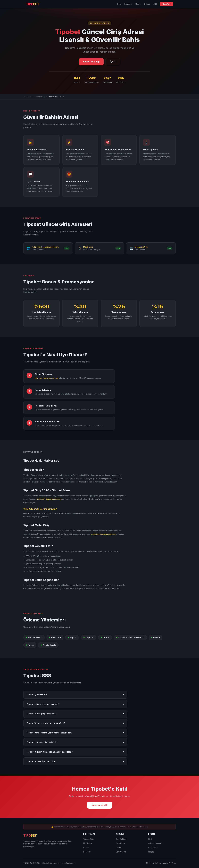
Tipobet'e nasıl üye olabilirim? (75, 761)
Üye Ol (113, 62)
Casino (119, 848)
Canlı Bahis (120, 843)
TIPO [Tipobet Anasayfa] (33, 4)
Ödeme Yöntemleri (156, 843)
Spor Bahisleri (121, 839)
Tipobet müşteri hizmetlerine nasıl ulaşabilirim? (75, 752)
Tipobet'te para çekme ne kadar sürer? (75, 723)
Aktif (67, 248)
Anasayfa (27, 96)
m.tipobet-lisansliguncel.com (46, 378)
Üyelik (138, 4)
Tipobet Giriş (40, 96)
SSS (155, 4)
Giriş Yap (167, 4)
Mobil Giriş (88, 843)
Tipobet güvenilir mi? (75, 695)
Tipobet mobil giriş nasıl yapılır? (75, 714)
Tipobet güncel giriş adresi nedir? (75, 704)
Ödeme (147, 4)
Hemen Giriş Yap (91, 61)
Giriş (119, 4)
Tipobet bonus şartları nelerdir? (75, 742)
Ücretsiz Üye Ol (100, 805)
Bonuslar (128, 4)
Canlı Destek (153, 848)
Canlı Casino (121, 852)
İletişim (151, 852)
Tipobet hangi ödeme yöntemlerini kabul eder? (75, 733)
